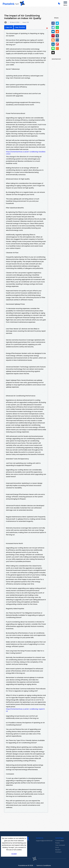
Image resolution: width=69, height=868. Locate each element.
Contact (58, 852)
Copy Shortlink (20, 27)
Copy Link (9, 27)
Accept (14, 854)
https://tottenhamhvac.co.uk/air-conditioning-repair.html (25, 710)
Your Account (60, 845)
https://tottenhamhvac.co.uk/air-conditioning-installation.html (26, 153)
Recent (58, 850)
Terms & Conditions (44, 865)
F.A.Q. (57, 847)
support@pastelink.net (44, 841)
